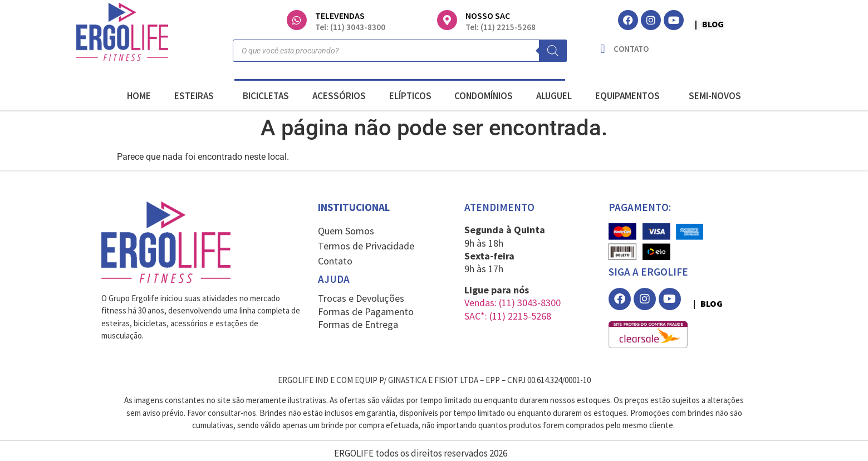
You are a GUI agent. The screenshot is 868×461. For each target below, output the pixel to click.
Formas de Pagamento (366, 312)
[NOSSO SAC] (447, 20)
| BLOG (709, 24)
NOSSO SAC (488, 16)
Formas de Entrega (358, 324)
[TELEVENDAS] (297, 20)
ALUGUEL (554, 96)
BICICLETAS (266, 96)
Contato (335, 261)
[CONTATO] (603, 49)
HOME (139, 96)
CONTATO (631, 49)
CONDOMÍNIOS (484, 96)
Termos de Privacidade (366, 246)
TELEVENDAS (340, 16)
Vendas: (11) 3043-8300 (513, 303)
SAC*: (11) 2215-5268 (508, 316)
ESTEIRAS (197, 96)
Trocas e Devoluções (361, 298)
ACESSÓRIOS (339, 96)
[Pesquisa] (553, 51)
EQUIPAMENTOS (630, 96)
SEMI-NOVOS (715, 96)
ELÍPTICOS (410, 96)
